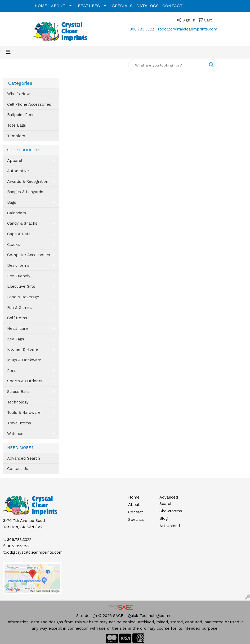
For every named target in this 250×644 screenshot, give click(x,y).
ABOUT (58, 6)
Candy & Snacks (22, 223)
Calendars (17, 213)
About (134, 505)
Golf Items (17, 318)
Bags (12, 202)
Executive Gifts (21, 286)
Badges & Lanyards (25, 192)
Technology (18, 402)
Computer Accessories (29, 255)
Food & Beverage (23, 297)
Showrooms (171, 511)
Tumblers (16, 136)
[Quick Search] (167, 65)
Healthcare (17, 328)
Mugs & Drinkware (24, 360)
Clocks (14, 245)
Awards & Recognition (28, 181)
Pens (12, 371)
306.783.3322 (142, 29)
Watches (15, 434)
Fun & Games (19, 308)
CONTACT (173, 6)
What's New (18, 94)
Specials (136, 519)
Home (134, 497)
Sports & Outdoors (25, 381)
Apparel (15, 161)
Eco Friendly (19, 276)
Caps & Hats (19, 234)
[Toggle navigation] (8, 52)
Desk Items (18, 265)
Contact (136, 512)
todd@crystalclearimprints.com (187, 29)
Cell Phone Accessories (29, 104)
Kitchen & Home (23, 349)
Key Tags (16, 339)
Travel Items (19, 423)
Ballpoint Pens (21, 115)
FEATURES (89, 6)
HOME (41, 6)
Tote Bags (17, 125)
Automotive (18, 171)
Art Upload (170, 526)
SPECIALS (122, 6)
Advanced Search (24, 458)
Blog (164, 518)
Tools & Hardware (24, 412)
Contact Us (18, 469)
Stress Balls (18, 392)
